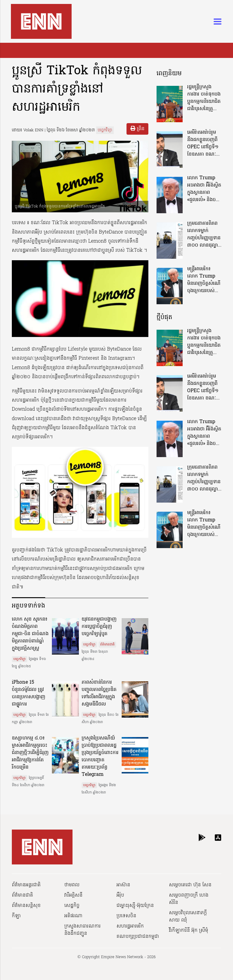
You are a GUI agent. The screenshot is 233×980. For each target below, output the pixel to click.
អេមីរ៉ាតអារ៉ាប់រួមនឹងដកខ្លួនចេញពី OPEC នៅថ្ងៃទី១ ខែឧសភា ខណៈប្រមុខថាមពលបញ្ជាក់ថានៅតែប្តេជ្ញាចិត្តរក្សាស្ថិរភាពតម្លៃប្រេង (204, 143)
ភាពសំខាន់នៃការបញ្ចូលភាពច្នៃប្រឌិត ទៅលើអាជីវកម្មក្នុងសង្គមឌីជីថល (99, 693)
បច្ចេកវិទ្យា (105, 130)
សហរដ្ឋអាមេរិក (130, 926)
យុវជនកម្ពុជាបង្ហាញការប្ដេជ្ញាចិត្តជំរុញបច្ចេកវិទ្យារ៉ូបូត (99, 627)
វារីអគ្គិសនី (73, 895)
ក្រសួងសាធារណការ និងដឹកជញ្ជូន (83, 930)
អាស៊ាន (123, 885)
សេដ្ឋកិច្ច (72, 906)
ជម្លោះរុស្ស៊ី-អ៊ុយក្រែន (135, 906)
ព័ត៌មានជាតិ (107, 645)
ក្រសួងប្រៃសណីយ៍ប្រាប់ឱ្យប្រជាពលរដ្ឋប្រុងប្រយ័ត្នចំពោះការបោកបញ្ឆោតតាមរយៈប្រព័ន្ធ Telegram (100, 756)
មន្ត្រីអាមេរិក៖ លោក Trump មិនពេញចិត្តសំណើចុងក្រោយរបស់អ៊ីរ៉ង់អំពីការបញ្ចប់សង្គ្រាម (204, 280)
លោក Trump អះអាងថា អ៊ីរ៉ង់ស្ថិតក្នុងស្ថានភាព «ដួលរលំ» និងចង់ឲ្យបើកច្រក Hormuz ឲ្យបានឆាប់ (204, 189)
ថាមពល (72, 885)
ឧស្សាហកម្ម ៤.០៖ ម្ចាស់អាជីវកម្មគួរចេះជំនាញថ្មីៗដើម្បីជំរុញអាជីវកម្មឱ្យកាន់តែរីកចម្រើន (30, 753)
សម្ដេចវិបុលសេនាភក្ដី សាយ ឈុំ (188, 917)
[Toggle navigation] (216, 22)
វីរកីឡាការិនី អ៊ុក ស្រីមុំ (189, 931)
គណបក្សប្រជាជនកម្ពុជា (138, 937)
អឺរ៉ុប (120, 895)
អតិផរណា (73, 916)
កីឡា (16, 916)
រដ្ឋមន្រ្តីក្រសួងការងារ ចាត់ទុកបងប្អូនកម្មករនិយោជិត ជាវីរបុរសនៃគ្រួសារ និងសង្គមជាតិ (204, 98)
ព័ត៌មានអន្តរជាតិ (26, 885)
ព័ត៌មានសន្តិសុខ (26, 906)
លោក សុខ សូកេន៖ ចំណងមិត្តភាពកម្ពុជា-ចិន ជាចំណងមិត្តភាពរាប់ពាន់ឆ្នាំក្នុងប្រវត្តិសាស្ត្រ (30, 634)
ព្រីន (137, 129)
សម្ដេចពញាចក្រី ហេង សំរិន (189, 899)
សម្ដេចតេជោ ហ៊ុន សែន (190, 885)
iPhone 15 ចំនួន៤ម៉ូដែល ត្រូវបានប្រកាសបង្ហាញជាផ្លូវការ (29, 693)
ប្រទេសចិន (126, 916)
